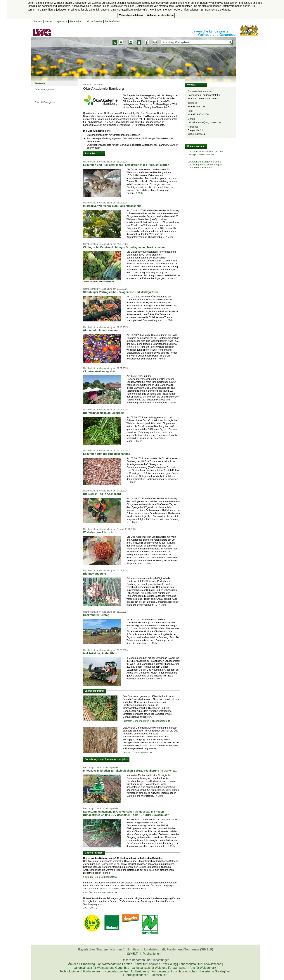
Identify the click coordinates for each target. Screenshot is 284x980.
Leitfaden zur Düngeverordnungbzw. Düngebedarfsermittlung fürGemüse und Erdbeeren (205, 165)
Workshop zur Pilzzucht (98, 532)
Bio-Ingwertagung (95, 574)
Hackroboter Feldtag (96, 615)
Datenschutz (76, 21)
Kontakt (49, 21)
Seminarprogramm (44, 89)
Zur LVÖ (91, 908)
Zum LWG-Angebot (45, 102)
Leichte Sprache (94, 21)
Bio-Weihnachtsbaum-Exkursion (104, 413)
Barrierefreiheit (112, 21)
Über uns (37, 21)
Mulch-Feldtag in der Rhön (100, 653)
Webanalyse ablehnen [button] (130, 15)
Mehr (141, 193)
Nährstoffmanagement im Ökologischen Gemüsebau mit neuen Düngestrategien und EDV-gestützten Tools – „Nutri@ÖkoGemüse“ (126, 813)
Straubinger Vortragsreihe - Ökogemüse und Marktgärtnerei (121, 292)
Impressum (61, 21)
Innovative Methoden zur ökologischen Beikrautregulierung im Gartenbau (130, 771)
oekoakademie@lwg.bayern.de (204, 122)
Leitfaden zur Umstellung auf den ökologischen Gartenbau (205, 153)
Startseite (40, 83)
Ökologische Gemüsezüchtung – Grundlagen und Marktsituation (124, 247)
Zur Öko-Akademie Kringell (101, 893)
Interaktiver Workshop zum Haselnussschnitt (112, 206)
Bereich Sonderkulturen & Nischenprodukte (147, 721)
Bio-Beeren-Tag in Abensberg (102, 494)
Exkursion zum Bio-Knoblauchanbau (107, 454)
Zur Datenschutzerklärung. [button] (216, 10)
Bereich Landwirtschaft (138, 752)
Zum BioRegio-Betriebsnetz (101, 877)
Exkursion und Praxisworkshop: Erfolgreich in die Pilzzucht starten (126, 165)
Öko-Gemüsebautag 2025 (99, 371)
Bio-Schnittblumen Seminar (101, 330)
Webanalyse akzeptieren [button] (160, 15)
